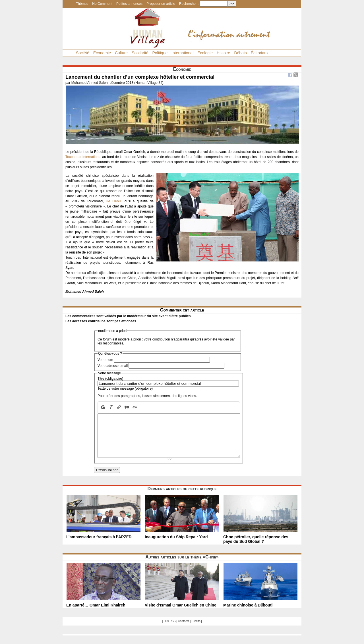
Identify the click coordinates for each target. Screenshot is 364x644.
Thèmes (82, 4)
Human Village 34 (149, 83)
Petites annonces (129, 4)
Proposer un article (161, 4)
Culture (121, 53)
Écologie (205, 53)
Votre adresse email (113, 366)
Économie (102, 53)
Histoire (223, 53)
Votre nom (105, 360)
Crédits (196, 630)
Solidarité (140, 53)
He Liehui (114, 201)
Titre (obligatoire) (110, 379)
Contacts (184, 630)
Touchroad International (83, 157)
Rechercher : (189, 4)
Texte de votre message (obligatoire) (125, 389)
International (182, 53)
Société (83, 53)
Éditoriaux (260, 53)
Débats (240, 53)
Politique (160, 53)
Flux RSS (169, 630)
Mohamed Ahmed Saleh (90, 83)
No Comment (102, 4)
